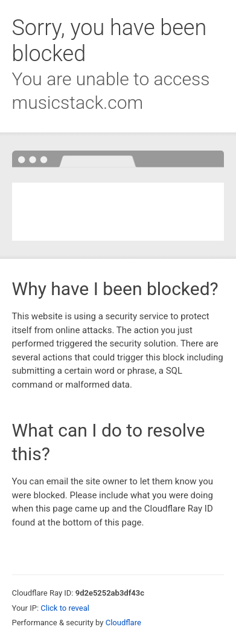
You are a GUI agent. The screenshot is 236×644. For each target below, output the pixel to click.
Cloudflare (123, 623)
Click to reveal (65, 608)
